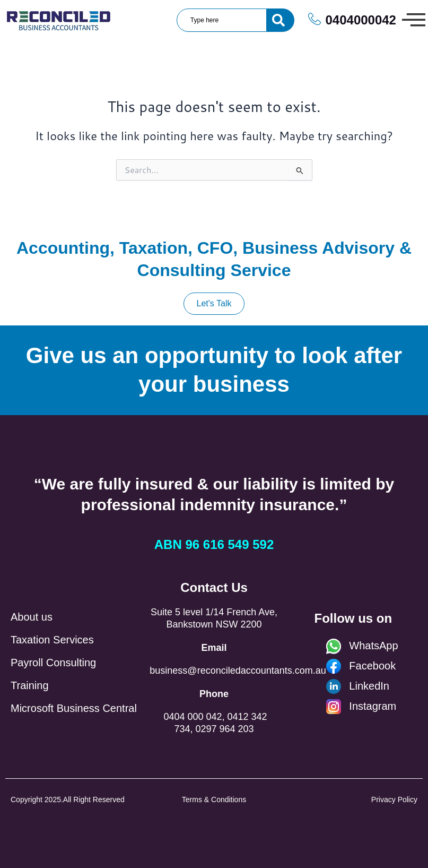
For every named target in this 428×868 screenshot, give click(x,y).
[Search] (281, 20)
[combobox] (222, 20)
